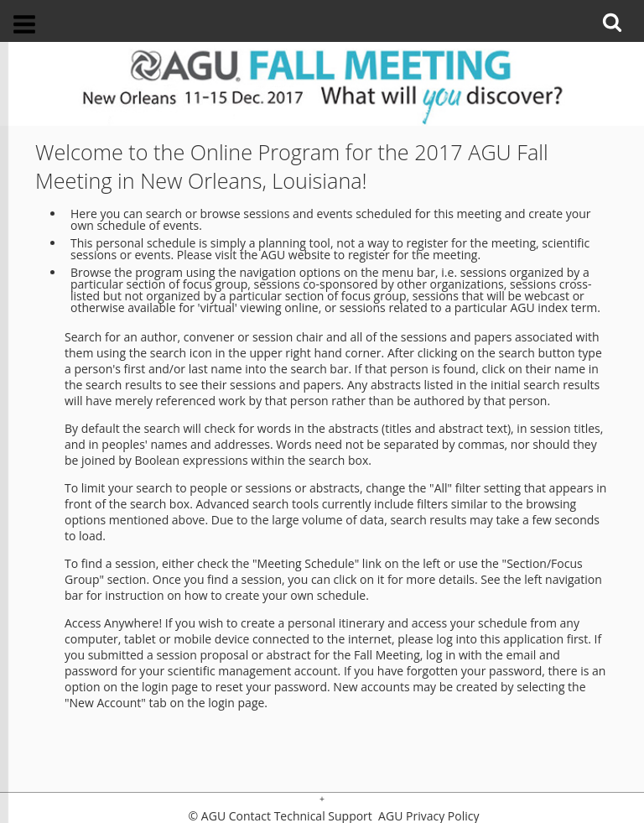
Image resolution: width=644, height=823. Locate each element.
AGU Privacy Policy (427, 816)
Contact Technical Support (301, 816)
